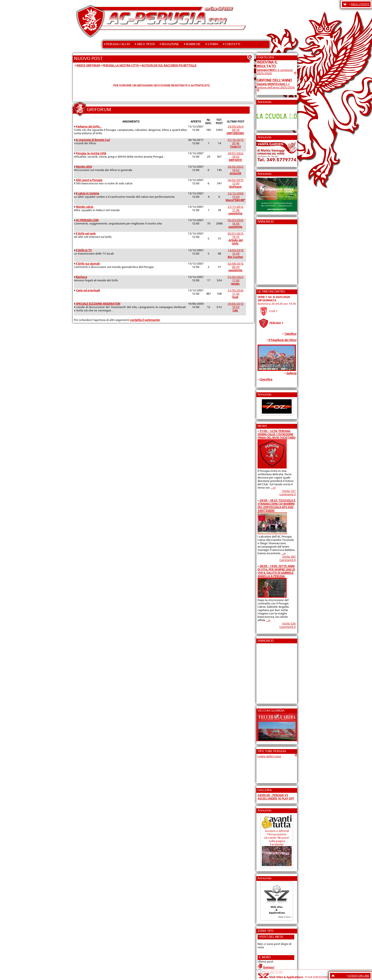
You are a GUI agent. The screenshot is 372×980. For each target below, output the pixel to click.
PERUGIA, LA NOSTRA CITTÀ (121, 65)
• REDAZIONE (169, 44)
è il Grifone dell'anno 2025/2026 (276, 86)
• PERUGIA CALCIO (117, 44)
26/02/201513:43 (236, 183)
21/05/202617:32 (236, 294)
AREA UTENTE (360, 4)
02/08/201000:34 (236, 267)
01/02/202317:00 (236, 280)
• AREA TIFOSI (145, 44)
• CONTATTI (232, 44)
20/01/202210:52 (236, 157)
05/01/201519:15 (236, 239)
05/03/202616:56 (236, 224)
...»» (273, 488)
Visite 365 (289, 557)
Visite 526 (289, 623)
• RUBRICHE (192, 44)
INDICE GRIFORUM (88, 65)
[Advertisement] (271, 253)
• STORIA (212, 44)
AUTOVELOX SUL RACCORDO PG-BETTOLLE (169, 65)
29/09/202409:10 (235, 130)
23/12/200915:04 (235, 197)
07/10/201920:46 (236, 143)
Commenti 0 (288, 494)
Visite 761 (289, 491)
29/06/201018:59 (236, 307)
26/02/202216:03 (236, 170)
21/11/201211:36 (236, 210)
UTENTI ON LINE (359, 976)
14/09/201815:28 (235, 254)
